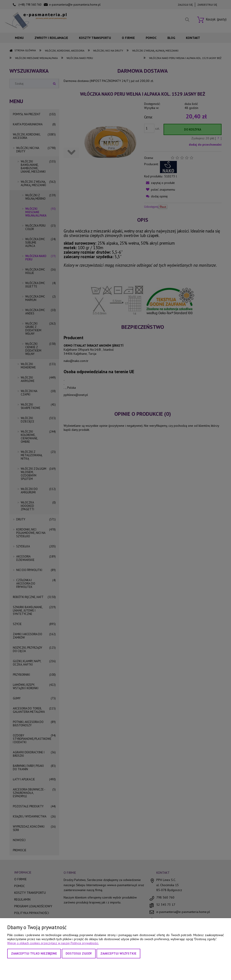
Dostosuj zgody (79, 953)
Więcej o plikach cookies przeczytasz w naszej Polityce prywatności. (53, 943)
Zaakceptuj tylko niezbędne (34, 953)
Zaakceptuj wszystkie (118, 953)
